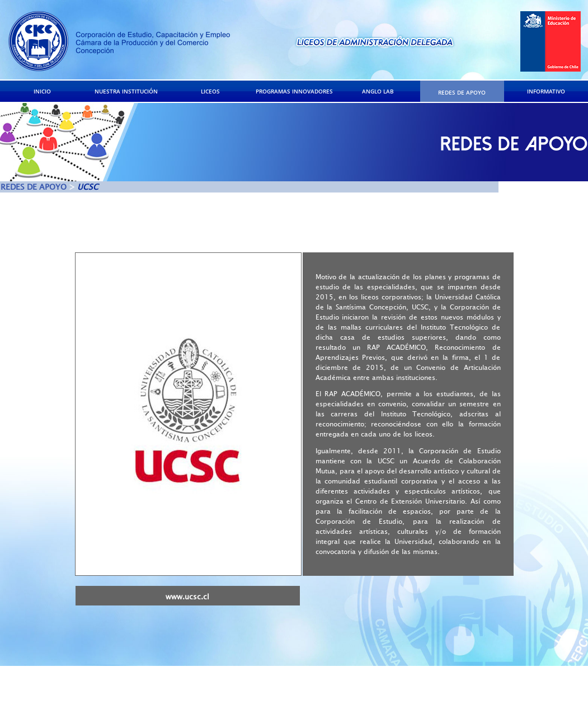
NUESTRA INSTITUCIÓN (126, 91)
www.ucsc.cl (187, 597)
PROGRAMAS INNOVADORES (294, 91)
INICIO (42, 91)
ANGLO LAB (378, 91)
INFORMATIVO (546, 91)
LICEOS (210, 91)
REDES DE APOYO (462, 92)
